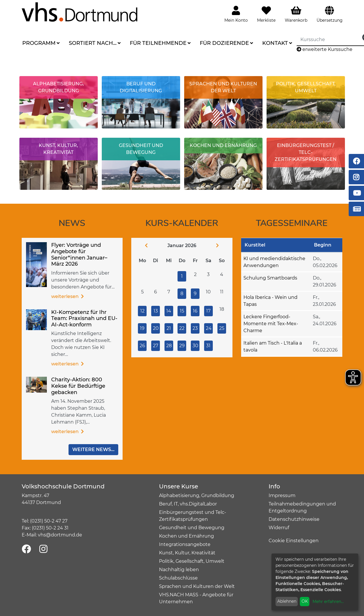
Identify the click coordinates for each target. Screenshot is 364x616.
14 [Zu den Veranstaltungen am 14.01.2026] (169, 311)
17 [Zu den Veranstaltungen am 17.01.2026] (208, 311)
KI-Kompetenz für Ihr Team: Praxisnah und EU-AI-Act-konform (84, 318)
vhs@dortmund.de (60, 535)
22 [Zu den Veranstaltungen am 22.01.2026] (182, 328)
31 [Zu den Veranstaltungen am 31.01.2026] (208, 346)
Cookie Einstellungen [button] (294, 541)
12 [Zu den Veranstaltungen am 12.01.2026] (142, 311)
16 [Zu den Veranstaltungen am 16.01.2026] (195, 311)
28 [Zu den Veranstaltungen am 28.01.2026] (169, 346)
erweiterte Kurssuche (325, 49)
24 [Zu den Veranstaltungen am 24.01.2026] (209, 328)
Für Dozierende (224, 43)
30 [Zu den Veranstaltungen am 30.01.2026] (195, 346)
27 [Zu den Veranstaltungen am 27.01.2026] (156, 346)
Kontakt (275, 43)
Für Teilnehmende (158, 43)
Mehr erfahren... (328, 602)
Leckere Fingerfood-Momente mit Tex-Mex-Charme (271, 324)
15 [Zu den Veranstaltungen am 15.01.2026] (182, 311)
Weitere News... (93, 449)
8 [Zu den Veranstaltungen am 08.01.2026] (182, 294)
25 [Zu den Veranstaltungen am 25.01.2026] (222, 328)
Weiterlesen (65, 296)
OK (305, 601)
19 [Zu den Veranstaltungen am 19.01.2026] (142, 328)
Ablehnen (287, 601)
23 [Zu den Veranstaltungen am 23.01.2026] (195, 328)
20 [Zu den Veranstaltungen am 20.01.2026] (156, 328)
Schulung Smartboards (270, 278)
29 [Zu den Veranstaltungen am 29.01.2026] (182, 346)
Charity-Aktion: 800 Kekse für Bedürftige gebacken (78, 386)
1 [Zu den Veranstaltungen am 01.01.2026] (182, 276)
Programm (39, 43)
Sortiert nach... (93, 43)
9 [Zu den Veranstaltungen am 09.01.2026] (195, 294)
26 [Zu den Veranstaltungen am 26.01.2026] (142, 346)
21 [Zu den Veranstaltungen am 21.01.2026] (169, 328)
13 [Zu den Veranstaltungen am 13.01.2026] (156, 311)
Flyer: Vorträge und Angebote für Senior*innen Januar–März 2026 (79, 254)
